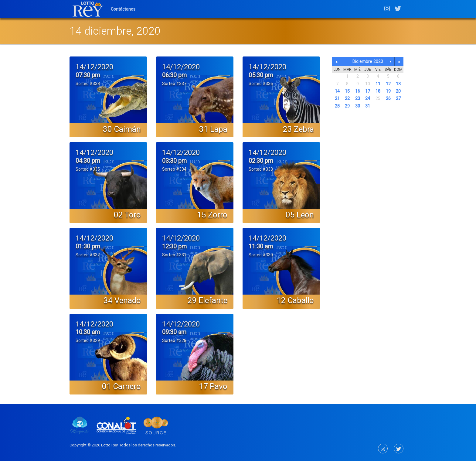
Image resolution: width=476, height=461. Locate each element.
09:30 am (174, 332)
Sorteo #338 (88, 84)
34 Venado (122, 300)
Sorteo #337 (174, 84)
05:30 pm (261, 75)
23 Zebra (298, 129)
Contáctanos (123, 9)
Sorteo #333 (261, 169)
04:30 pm (88, 161)
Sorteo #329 (88, 340)
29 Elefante (207, 300)
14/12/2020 (94, 67)
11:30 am (261, 246)
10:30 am (88, 332)
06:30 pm (174, 75)
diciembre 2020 (368, 61)
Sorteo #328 (174, 340)
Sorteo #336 (261, 84)
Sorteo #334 (174, 169)
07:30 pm (88, 75)
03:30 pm (174, 161)
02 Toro (127, 215)
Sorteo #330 (261, 255)
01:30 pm (88, 246)
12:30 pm (174, 246)
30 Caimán (122, 129)
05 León (300, 215)
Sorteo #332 (88, 255)
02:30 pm (261, 161)
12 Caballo (295, 300)
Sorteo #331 (174, 255)
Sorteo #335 (88, 169)
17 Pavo (213, 386)
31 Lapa (213, 129)
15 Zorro (212, 215)
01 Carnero (121, 386)
